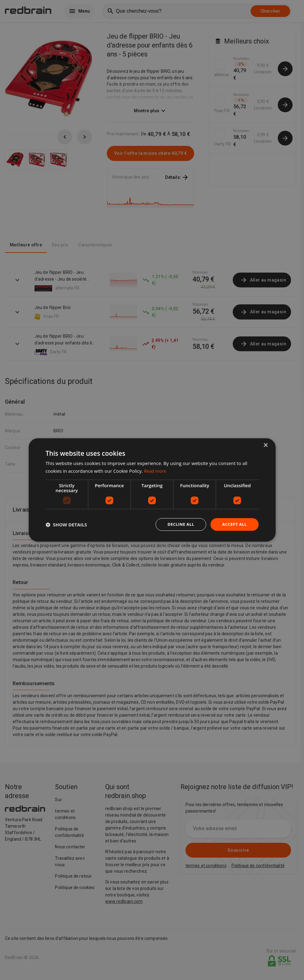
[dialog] (152, 490)
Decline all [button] (178, 524)
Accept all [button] (233, 524)
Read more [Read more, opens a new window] (156, 471)
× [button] (266, 445)
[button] (66, 525)
